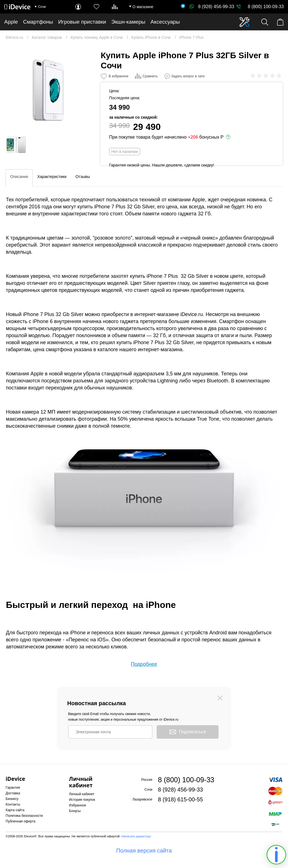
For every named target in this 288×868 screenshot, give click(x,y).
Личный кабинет (82, 794)
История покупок (82, 800)
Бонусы (75, 811)
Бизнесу (12, 799)
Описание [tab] (19, 177)
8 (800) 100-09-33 (266, 7)
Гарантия (13, 788)
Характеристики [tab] (52, 177)
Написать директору (136, 836)
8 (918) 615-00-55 (181, 799)
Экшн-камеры (128, 22)
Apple (11, 22)
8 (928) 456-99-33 (212, 7)
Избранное (77, 805)
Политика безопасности (24, 816)
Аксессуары (165, 22)
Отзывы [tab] (83, 177)
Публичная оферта (21, 821)
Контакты (13, 804)
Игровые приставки (82, 22)
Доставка (13, 793)
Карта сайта (15, 810)
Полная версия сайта (144, 851)
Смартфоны (38, 22)
